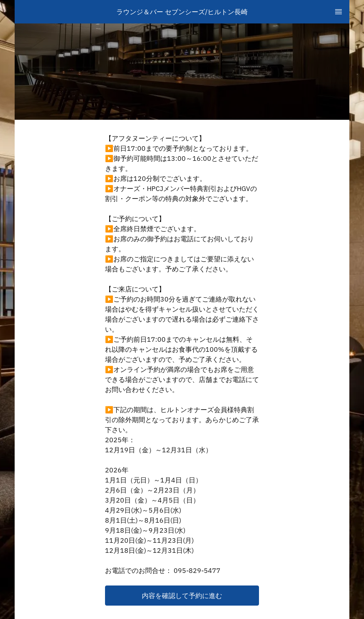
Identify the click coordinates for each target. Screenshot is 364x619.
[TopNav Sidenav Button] (338, 12)
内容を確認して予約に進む (182, 596)
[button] (182, 596)
